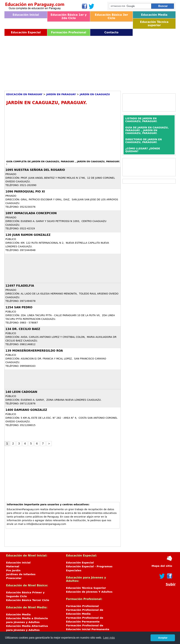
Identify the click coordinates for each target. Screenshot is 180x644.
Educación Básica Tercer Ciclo (28, 600)
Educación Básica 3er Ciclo (111, 16)
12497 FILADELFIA (20, 286)
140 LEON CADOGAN (21, 392)
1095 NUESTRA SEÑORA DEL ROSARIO (35, 170)
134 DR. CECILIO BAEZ (23, 329)
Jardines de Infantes (21, 574)
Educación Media (154, 15)
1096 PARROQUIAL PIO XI (25, 192)
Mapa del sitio (162, 566)
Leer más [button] (109, 638)
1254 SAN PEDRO (19, 307)
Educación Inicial (26, 15)
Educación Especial (26, 32)
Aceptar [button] (163, 638)
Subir (171, 584)
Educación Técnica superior (154, 24)
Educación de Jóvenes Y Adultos (89, 592)
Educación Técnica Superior (86, 588)
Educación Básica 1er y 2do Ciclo (69, 16)
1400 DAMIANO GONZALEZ (26, 410)
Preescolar (14, 578)
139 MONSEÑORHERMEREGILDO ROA (34, 351)
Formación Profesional (69, 32)
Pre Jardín (13, 570)
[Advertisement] (90, 62)
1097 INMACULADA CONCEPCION (31, 213)
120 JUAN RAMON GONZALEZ (28, 235)
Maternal (13, 566)
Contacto (111, 32)
